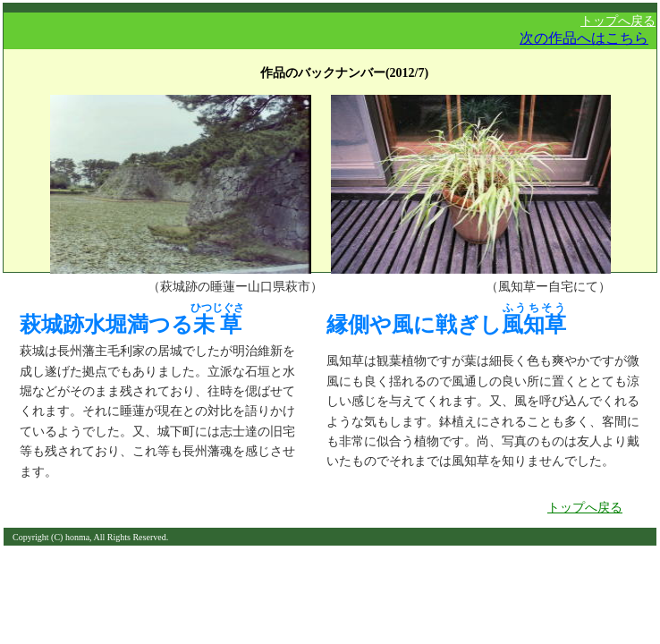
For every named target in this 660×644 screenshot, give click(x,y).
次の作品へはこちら (584, 38)
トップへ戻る (618, 21)
